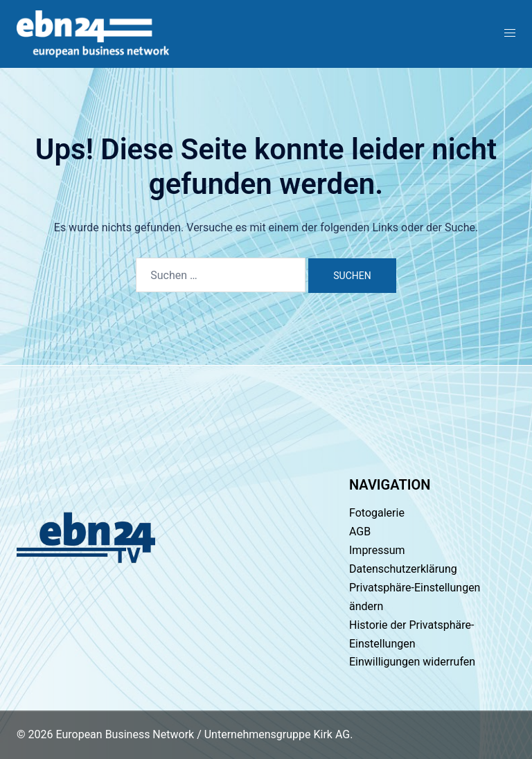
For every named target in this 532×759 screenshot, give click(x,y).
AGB (360, 532)
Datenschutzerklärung (403, 569)
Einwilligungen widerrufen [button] (412, 662)
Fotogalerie (377, 513)
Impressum (377, 550)
